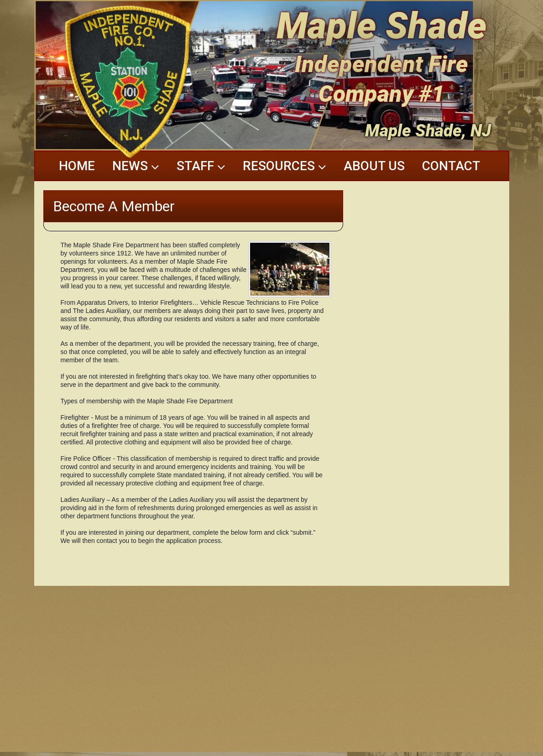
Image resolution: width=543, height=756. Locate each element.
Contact (451, 166)
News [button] (136, 166)
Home (77, 166)
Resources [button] (285, 166)
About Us (374, 166)
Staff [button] (201, 166)
